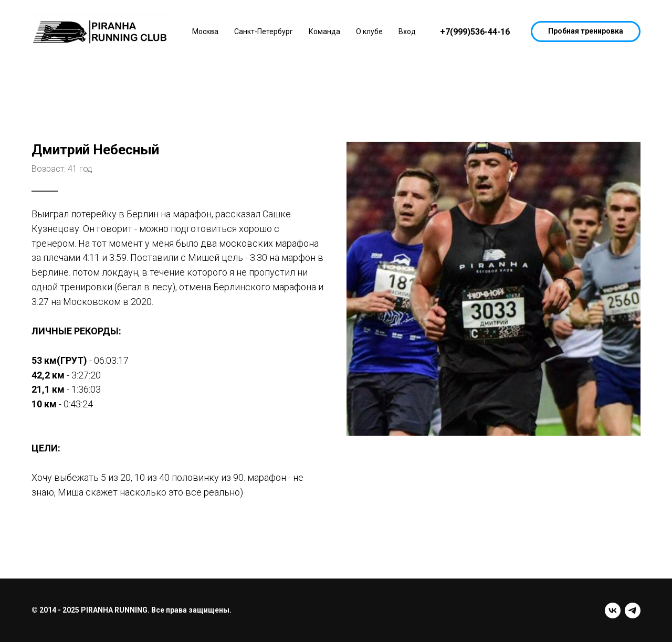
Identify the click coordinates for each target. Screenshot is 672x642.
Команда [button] (324, 31)
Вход (407, 31)
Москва (205, 31)
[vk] (613, 611)
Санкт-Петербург (264, 31)
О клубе (369, 31)
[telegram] (633, 611)
